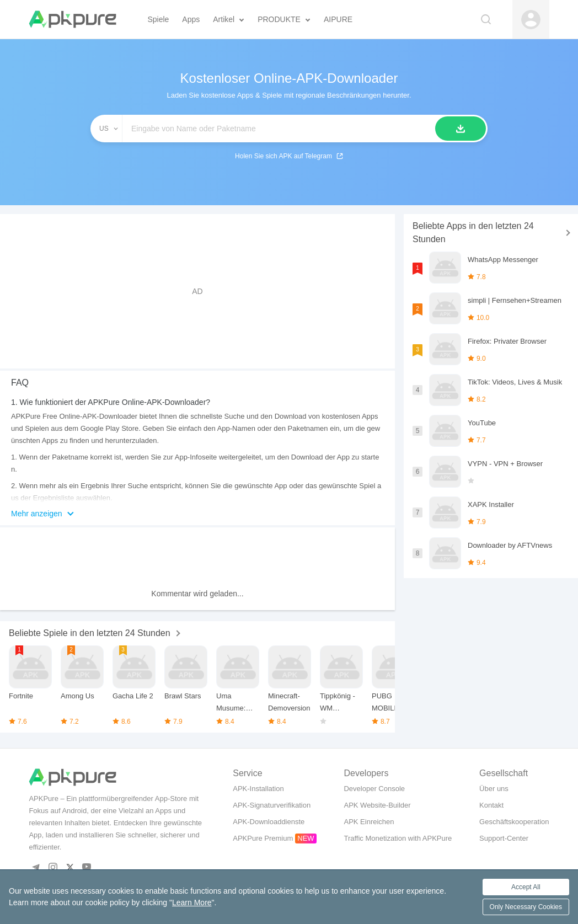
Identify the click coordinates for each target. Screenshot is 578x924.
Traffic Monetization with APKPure (398, 838)
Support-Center (504, 838)
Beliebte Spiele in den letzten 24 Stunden (90, 633)
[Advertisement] (197, 291)
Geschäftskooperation (514, 822)
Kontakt (491, 805)
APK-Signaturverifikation (272, 805)
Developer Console (374, 789)
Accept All (526, 887)
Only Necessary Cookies (526, 907)
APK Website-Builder (377, 805)
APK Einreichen (369, 822)
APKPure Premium (263, 838)
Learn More (192, 902)
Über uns (494, 789)
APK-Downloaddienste (269, 822)
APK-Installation (258, 789)
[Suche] (461, 129)
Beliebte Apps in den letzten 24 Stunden (473, 233)
